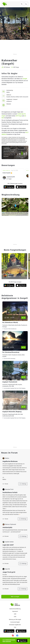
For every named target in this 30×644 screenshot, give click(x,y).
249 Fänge (19, 116)
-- (7, 106)
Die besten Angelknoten (15, 625)
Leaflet (3, 213)
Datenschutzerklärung (15, 609)
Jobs (15, 617)
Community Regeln (15, 622)
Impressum (15, 611)
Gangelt (25, 79)
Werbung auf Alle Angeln (15, 619)
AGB (15, 614)
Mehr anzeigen (15, 597)
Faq (15, 627)
